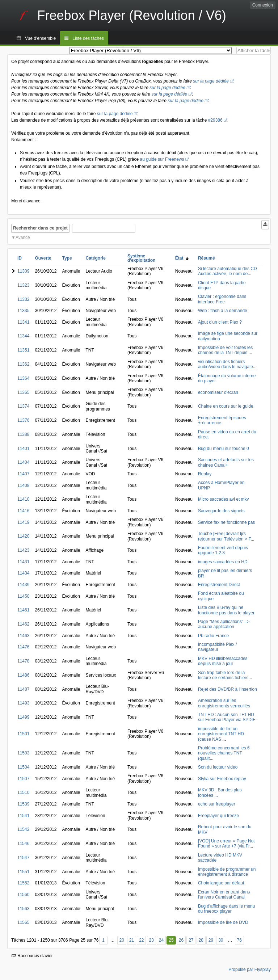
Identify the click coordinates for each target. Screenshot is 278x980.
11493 (23, 703)
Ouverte (43, 258)
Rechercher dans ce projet (40, 228)
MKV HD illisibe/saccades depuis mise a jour (223, 661)
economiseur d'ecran (218, 392)
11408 (23, 485)
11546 (23, 844)
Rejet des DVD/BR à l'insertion (228, 689)
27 (191, 940)
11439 (23, 585)
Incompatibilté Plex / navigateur (217, 647)
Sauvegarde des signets (221, 511)
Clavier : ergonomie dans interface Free (222, 299)
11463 (23, 636)
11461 (23, 610)
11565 (23, 922)
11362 (23, 364)
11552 (23, 883)
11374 (23, 406)
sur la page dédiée (211, 81)
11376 (23, 420)
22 (141, 940)
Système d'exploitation (142, 258)
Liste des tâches (88, 38)
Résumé (207, 258)
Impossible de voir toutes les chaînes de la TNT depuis (225, 350)
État (182, 258)
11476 (23, 647)
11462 (23, 624)
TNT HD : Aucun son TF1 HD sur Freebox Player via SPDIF (227, 717)
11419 (23, 522)
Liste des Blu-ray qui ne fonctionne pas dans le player (226, 610)
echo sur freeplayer (217, 804)
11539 (23, 804)
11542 (23, 829)
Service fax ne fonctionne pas (226, 522)
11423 (23, 550)
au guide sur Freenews (162, 159)
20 (121, 940)
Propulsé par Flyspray (250, 970)
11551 (23, 872)
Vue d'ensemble (40, 38)
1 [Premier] (103, 940)
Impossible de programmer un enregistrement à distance (227, 872)
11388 (23, 434)
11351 (23, 350)
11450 (23, 596)
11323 (23, 285)
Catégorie (95, 258)
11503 (23, 753)
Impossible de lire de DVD (223, 922)
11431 (23, 562)
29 (211, 940)
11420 (23, 536)
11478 (23, 661)
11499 (23, 717)
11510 (23, 792)
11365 (23, 392)
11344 (23, 336)
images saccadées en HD (223, 562)
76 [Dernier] (239, 940)
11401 (23, 449)
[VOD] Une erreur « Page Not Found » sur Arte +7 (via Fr (226, 844)
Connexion (263, 5)
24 (161, 940)
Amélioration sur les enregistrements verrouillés (224, 703)
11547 (23, 858)
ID (20, 258)
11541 (23, 816)
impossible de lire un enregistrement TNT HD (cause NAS (221, 734)
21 (132, 940)
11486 (23, 675)
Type (67, 258)
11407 (23, 474)
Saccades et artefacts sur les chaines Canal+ (226, 462)
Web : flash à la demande (223, 311)
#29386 (215, 120)
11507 (23, 779)
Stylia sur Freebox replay (222, 779)
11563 (23, 909)
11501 (23, 734)
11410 (23, 499)
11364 (23, 378)
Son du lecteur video (218, 767)
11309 (23, 271)
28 (201, 940)
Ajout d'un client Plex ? (220, 322)
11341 (23, 322)
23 (151, 940)
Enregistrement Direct (219, 585)
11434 (23, 573)
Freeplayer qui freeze (218, 816)
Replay (205, 474)
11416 (23, 511)
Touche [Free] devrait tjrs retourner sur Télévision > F (224, 536)
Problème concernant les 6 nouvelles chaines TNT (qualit (224, 753)
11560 (23, 895)
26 (181, 940)
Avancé (23, 237)
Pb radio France (213, 636)
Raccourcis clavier (32, 956)
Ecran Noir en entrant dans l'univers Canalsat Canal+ (224, 895)
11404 (23, 462)
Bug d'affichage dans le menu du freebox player (227, 909)
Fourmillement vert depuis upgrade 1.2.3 (223, 550)
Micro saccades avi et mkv (224, 499)
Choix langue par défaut (221, 883)
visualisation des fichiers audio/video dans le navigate (226, 364)
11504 (23, 767)
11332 (23, 299)
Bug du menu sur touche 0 (224, 449)
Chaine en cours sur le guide (226, 406)
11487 (23, 689)
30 (221, 940)
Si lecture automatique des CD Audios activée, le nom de (228, 271)
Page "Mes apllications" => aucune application (224, 624)
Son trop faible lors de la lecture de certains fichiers (223, 675)
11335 (23, 311)
